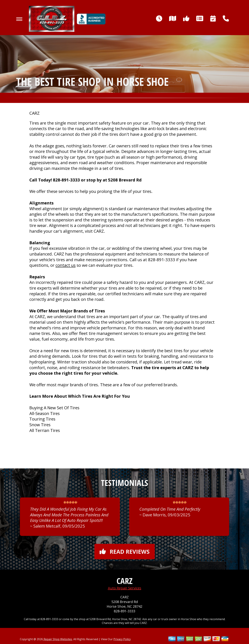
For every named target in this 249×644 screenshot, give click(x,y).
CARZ (34, 113)
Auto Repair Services (125, 588)
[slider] (70, 502)
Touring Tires (42, 419)
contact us (66, 265)
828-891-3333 (66, 180)
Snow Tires (40, 425)
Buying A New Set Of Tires (54, 408)
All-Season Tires (45, 413)
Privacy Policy (122, 639)
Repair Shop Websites (57, 639)
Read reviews (125, 552)
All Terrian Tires (45, 430)
